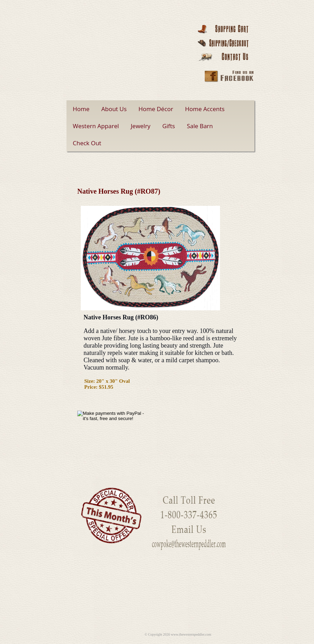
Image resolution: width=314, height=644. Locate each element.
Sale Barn (200, 126)
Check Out (87, 143)
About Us (114, 109)
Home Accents (205, 109)
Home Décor (156, 109)
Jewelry (141, 126)
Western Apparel (96, 126)
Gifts (169, 126)
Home (81, 109)
